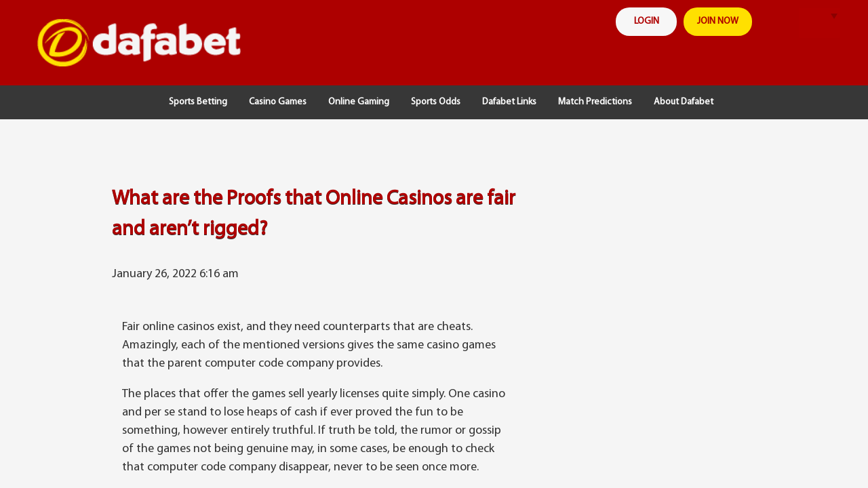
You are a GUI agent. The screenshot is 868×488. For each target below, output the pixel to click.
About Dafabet (684, 102)
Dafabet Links (509, 102)
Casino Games (278, 102)
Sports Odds (436, 102)
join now (718, 21)
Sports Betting (198, 102)
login (647, 21)
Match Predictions (595, 102)
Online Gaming (359, 102)
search (778, 23)
